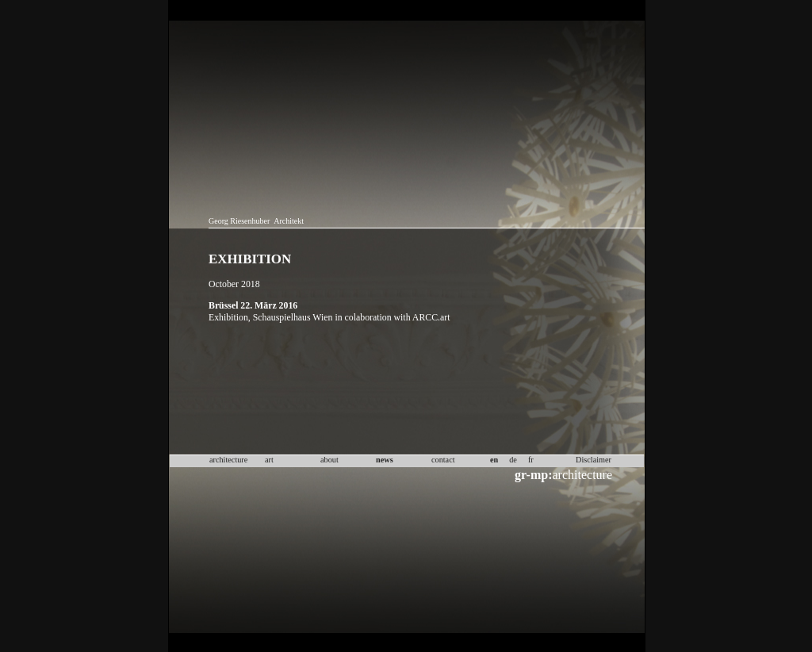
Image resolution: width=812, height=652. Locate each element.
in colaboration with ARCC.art (392, 317)
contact (443, 460)
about (329, 460)
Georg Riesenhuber (239, 221)
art (269, 460)
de (513, 460)
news (385, 460)
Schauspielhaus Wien (293, 317)
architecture (563, 475)
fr (531, 460)
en (494, 460)
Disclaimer (594, 460)
